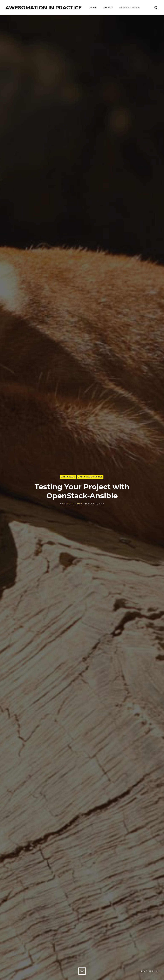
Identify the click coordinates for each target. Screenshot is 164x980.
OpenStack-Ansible (90, 477)
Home (93, 8)
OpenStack (68, 477)
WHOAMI (108, 8)
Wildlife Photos (129, 8)
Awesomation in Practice (44, 8)
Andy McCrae (73, 504)
